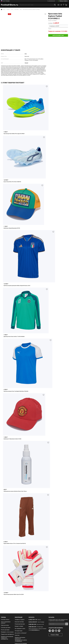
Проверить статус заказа (7, 632)
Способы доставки (6, 628)
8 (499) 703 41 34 (33, 620)
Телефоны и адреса (20, 620)
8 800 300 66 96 (32, 627)
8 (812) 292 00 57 (33, 622)
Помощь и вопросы (64, 1)
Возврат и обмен (19, 626)
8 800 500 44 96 (51, 1)
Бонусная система (19, 622)
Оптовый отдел (19, 631)
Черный (26, 63)
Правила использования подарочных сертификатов (7, 638)
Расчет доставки (5, 630)
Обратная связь (5, 625)
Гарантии (17, 635)
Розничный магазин (20, 624)
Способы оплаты (5, 620)
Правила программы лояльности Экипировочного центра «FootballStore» (21, 639)
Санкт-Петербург (5, 1)
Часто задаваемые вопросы (6, 622)
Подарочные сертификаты (8, 634)
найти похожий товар (58, 35)
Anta (26, 54)
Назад (3, 10)
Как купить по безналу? (21, 633)
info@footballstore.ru (35, 630)
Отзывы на (56, 635)
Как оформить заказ (20, 629)
